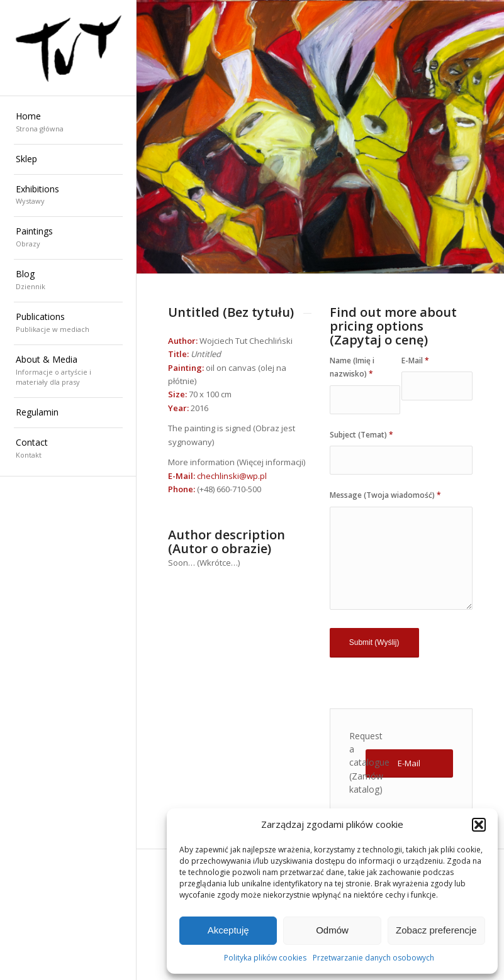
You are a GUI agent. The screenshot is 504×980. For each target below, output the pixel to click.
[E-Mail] (409, 763)
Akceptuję (228, 930)
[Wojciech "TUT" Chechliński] (68, 48)
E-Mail (415, 361)
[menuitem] (68, 123)
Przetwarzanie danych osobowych (373, 958)
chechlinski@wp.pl (232, 476)
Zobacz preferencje (436, 930)
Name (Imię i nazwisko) (352, 367)
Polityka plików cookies (265, 958)
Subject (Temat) (361, 435)
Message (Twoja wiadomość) (385, 495)
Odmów (332, 930)
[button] (479, 825)
